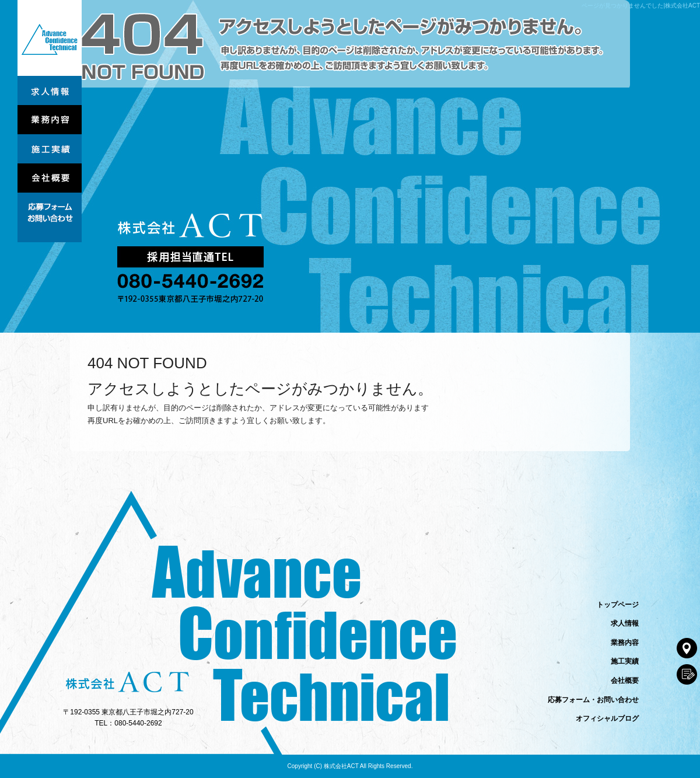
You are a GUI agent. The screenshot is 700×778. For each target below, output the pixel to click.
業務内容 (50, 120)
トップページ (50, 38)
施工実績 (50, 149)
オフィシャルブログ (607, 718)
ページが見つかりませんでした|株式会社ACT (641, 6)
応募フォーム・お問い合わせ (50, 217)
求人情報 (50, 90)
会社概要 (50, 178)
